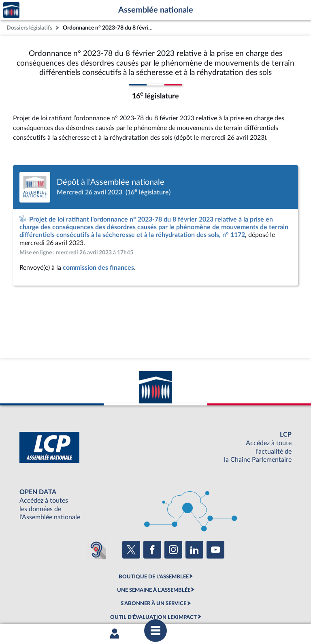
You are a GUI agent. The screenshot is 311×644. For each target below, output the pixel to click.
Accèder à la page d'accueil (11, 10)
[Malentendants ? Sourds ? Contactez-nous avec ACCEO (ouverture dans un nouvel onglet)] (96, 550)
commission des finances (98, 268)
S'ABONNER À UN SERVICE (153, 603)
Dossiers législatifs (29, 28)
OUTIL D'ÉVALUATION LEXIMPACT (153, 617)
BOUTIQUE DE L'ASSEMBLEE (154, 577)
